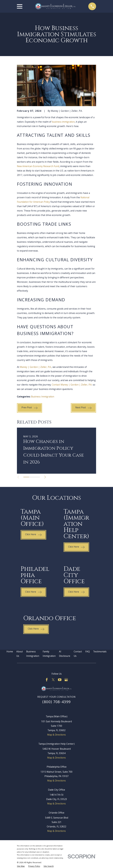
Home (10, 652)
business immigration (63, 122)
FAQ (88, 652)
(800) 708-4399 (57, 702)
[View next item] (45, 477)
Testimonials (100, 652)
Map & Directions (56, 735)
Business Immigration (43, 397)
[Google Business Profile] (66, 680)
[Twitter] (53, 680)
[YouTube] (60, 680)
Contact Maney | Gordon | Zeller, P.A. (72, 385)
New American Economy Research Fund (38, 167)
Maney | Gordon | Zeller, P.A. (36, 367)
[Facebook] (47, 680)
